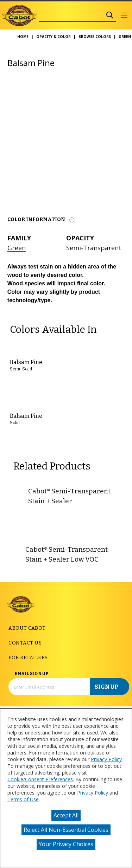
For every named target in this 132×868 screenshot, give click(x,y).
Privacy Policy (106, 759)
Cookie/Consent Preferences (40, 779)
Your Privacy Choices (66, 844)
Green (17, 248)
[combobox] (71, 15)
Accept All (66, 815)
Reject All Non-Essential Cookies (66, 830)
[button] (124, 16)
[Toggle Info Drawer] (72, 220)
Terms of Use (23, 799)
